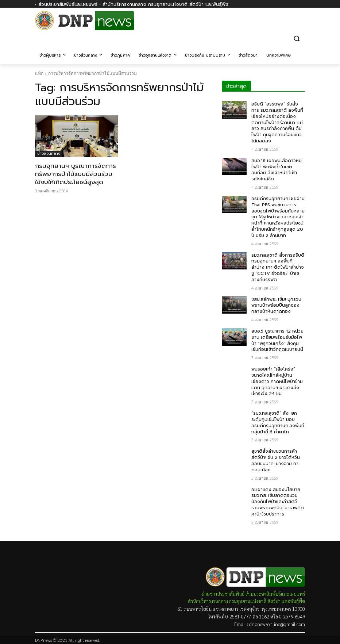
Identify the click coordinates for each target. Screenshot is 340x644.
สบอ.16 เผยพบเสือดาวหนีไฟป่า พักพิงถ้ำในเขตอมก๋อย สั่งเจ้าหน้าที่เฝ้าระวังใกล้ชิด (277, 170)
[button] (296, 38)
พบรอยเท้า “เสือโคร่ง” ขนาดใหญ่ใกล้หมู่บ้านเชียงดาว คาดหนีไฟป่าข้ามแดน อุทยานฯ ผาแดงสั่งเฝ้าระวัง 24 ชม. (277, 381)
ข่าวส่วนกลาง (49, 154)
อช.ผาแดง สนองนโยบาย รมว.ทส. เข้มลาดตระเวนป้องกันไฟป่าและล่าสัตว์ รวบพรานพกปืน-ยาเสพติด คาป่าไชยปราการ (278, 502)
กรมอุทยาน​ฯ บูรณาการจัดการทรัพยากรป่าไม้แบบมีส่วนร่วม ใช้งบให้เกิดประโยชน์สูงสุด (76, 174)
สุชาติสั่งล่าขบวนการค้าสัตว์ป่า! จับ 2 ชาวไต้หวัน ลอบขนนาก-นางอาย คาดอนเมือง (276, 460)
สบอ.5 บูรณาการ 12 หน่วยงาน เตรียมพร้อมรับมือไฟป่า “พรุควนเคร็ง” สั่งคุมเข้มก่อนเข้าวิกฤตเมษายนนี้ (277, 340)
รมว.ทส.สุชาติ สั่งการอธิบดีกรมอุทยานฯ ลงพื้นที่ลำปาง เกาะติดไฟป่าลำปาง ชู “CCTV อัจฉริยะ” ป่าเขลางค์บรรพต (278, 267)
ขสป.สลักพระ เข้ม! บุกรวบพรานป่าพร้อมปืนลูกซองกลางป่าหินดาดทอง (276, 306)
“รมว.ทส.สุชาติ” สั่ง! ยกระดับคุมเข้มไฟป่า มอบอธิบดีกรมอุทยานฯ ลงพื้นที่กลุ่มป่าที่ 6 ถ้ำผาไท (278, 422)
